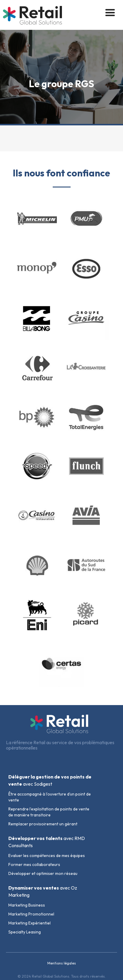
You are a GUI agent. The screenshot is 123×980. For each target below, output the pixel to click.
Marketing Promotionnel (31, 914)
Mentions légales (62, 963)
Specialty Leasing (25, 932)
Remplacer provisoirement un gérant (43, 824)
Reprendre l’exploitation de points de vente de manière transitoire (49, 812)
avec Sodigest (50, 780)
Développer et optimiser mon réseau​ (43, 873)
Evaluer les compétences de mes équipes (47, 856)
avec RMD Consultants (47, 842)
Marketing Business (27, 905)
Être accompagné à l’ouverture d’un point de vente (50, 797)
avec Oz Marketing (43, 891)
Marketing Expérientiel (29, 923)
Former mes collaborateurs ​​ (35, 864)
